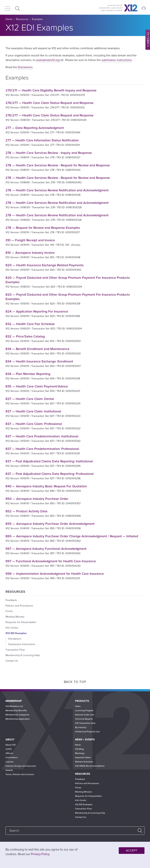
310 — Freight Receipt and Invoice (30, 240)
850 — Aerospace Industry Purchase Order (37, 499)
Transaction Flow (15, 650)
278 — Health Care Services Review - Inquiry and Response (49, 153)
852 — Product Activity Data (27, 511)
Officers (9, 753)
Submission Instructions (22, 644)
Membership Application (18, 719)
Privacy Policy (40, 854)
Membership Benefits (16, 710)
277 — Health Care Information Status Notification (42, 140)
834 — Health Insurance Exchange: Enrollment (39, 361)
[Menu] (8, 9)
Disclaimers (25, 67)
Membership (14, 701)
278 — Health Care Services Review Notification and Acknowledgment (57, 190)
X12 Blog (79, 749)
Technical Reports (84, 719)
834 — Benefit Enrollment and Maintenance (37, 349)
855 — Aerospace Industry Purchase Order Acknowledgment (50, 524)
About (10, 740)
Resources (22, 19)
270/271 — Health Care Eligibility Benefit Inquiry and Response (51, 90)
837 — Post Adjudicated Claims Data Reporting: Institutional (49, 461)
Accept (132, 851)
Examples (37, 19)
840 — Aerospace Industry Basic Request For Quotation (46, 486)
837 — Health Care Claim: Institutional (33, 411)
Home (9, 19)
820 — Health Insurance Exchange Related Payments (45, 265)
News (78, 745)
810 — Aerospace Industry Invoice (30, 253)
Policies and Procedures (19, 606)
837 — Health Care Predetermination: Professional (42, 449)
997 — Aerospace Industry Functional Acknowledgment (46, 549)
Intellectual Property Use (87, 732)
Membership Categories (17, 715)
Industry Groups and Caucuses (21, 766)
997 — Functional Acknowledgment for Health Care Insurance (51, 561)
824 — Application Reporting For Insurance (37, 311)
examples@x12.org (48, 60)
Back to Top (75, 682)
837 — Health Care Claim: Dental (30, 399)
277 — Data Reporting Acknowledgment (35, 128)
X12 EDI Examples (16, 633)
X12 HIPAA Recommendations (90, 766)
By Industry (81, 727)
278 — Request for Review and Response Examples (43, 228)
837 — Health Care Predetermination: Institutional (42, 436)
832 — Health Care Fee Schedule (30, 324)
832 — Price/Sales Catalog (25, 336)
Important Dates (83, 757)
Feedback (11, 600)
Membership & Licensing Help (23, 655)
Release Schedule (84, 762)
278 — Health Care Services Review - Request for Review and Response (58, 165)
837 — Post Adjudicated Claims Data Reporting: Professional (50, 474)
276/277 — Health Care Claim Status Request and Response (50, 103)
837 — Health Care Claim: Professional (34, 424)
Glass (78, 706)
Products (82, 701)
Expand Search (17, 8)
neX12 (9, 749)
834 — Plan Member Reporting (28, 374)
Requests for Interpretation (21, 622)
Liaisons (10, 762)
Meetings (80, 753)
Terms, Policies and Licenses (20, 774)
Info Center (12, 628)
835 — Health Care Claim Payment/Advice (37, 386)
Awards (9, 770)
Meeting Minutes (15, 617)
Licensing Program (84, 710)
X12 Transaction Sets (85, 723)
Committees (12, 757)
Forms (9, 611)
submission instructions (117, 60)
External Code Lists (85, 715)
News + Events (85, 740)
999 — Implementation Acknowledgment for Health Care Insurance (55, 574)
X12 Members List (14, 706)
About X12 (11, 745)
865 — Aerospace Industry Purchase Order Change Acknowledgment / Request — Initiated (72, 536)
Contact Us (12, 661)
